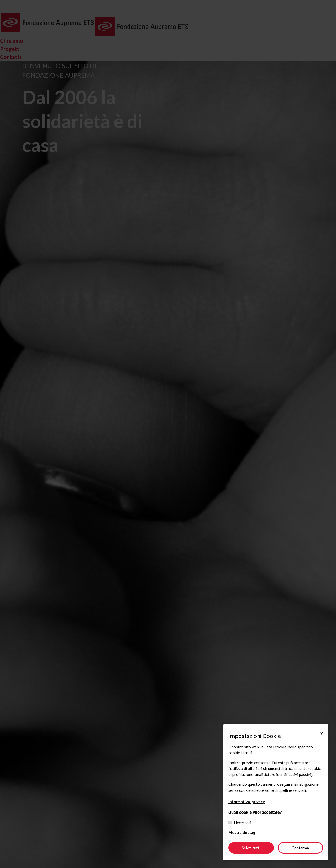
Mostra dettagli (243, 832)
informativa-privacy (247, 802)
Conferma (300, 848)
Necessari (243, 823)
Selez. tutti (251, 848)
